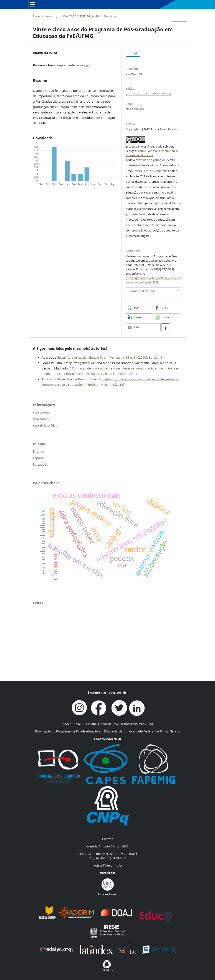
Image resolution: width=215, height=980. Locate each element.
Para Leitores (41, 412)
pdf (134, 53)
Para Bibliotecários (45, 425)
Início (36, 16)
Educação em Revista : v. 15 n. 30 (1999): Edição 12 (101, 374)
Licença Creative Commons (150, 171)
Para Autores (41, 419)
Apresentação (77, 357)
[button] (139, 308)
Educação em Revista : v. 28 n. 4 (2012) (96, 385)
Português (40, 464)
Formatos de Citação (142, 291)
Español (39, 458)
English (38, 451)
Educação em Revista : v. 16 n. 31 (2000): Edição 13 (126, 357)
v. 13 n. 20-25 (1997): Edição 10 (79, 16)
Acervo (50, 16)
